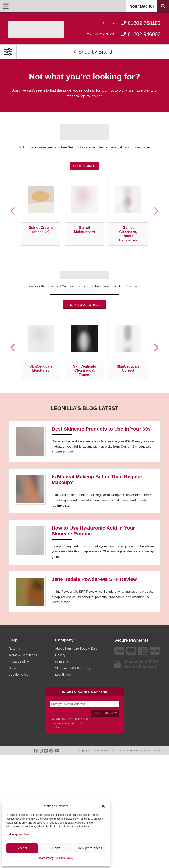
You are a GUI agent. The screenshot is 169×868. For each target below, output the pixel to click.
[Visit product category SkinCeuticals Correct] (128, 348)
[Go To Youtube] (57, 751)
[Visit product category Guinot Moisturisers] (84, 211)
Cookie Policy (45, 858)
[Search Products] (163, 6)
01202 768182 (132, 23)
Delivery (14, 668)
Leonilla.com (64, 675)
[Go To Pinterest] (51, 751)
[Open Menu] (6, 6)
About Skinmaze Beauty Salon (77, 648)
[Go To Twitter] (46, 751)
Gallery (60, 655)
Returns (14, 648)
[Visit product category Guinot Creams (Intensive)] (41, 211)
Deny (56, 848)
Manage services (19, 835)
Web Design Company (131, 751)
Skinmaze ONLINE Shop (73, 668)
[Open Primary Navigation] (8, 52)
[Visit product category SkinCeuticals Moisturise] (41, 348)
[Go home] (36, 30)
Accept (22, 848)
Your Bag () (142, 6)
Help (13, 640)
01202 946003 (124, 34)
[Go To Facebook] (36, 751)
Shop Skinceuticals (84, 305)
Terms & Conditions (23, 655)
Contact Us (63, 662)
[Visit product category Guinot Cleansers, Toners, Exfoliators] (128, 211)
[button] (103, 806)
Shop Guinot (84, 166)
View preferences (90, 848)
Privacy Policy (64, 858)
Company (64, 640)
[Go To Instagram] (41, 751)
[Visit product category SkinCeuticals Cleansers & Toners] (84, 348)
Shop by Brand (93, 52)
